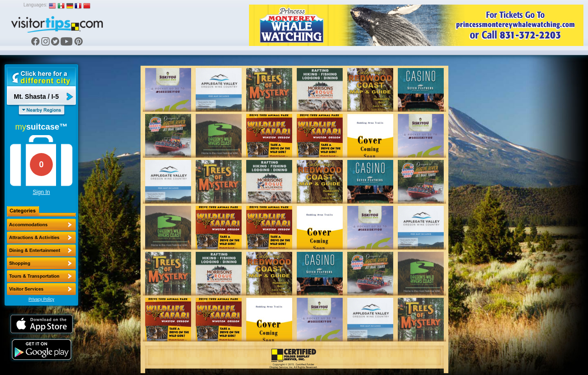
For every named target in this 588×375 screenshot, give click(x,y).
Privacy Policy (41, 299)
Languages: (35, 5)
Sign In (41, 192)
